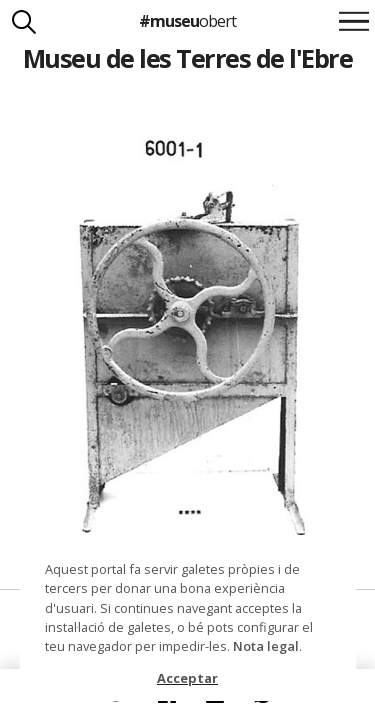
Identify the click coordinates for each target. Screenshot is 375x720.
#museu (187, 21)
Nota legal (266, 646)
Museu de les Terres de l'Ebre (187, 58)
